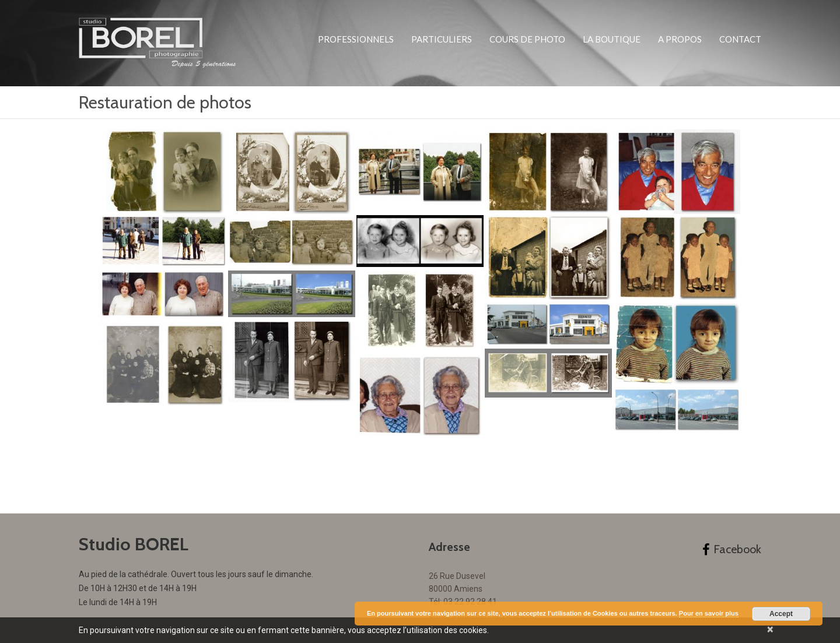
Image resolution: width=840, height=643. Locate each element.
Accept (781, 614)
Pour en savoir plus (709, 613)
